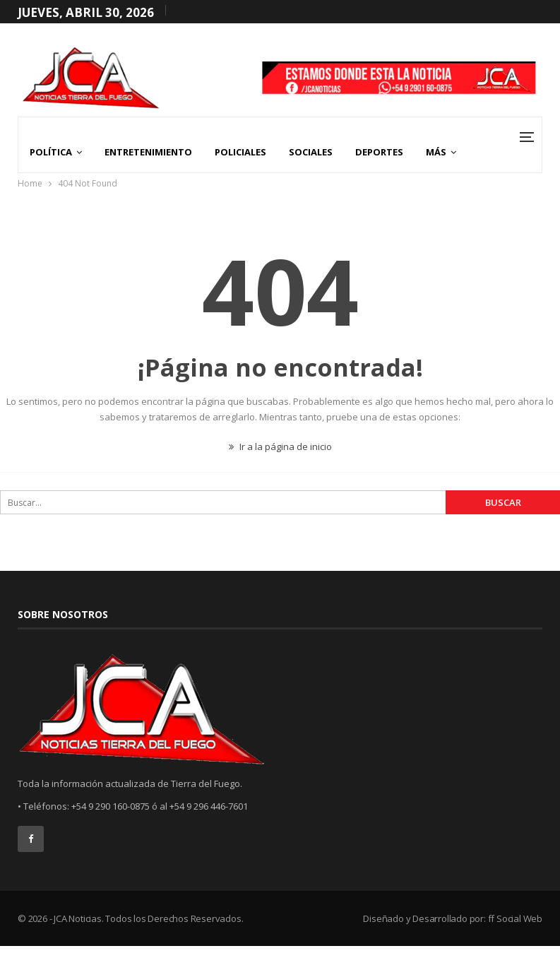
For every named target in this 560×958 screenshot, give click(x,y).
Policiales (240, 152)
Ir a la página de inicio (280, 447)
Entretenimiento (148, 152)
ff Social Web (515, 918)
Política (51, 152)
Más (436, 152)
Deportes (379, 152)
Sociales (311, 152)
